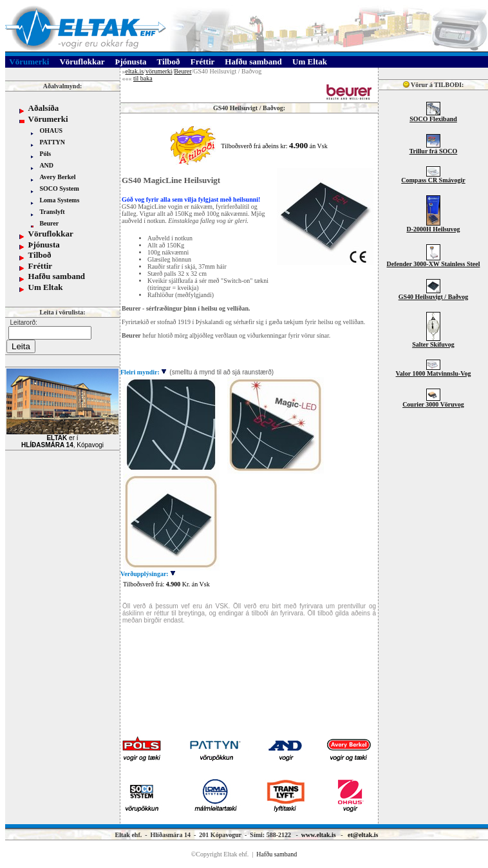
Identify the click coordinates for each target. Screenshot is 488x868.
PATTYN (52, 142)
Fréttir (41, 266)
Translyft (52, 212)
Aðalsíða (44, 108)
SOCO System (59, 188)
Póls (45, 154)
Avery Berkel (57, 177)
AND (46, 165)
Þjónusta (44, 245)
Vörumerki (48, 119)
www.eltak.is (319, 835)
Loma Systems (59, 200)
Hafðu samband (57, 276)
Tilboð (40, 255)
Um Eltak (46, 287)
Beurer (49, 223)
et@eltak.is (363, 835)
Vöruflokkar (51, 234)
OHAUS (51, 130)
